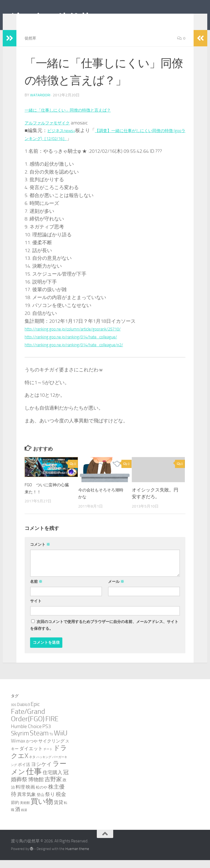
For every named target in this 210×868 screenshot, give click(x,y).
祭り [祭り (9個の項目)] (50, 802)
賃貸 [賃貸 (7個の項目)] (59, 810)
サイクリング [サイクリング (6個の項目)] (51, 749)
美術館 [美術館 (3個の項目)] (25, 811)
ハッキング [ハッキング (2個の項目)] (44, 765)
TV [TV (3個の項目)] (51, 742)
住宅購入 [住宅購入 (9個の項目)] (52, 780)
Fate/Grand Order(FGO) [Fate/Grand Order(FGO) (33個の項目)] (28, 723)
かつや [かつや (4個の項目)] (32, 749)
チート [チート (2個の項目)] (48, 757)
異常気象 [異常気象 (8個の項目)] (27, 802)
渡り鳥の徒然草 (51, 19)
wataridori (41, 103)
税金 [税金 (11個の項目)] (61, 802)
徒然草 (31, 46)
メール (116, 590)
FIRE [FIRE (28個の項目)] (52, 727)
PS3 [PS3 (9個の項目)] (47, 734)
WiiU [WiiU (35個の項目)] (61, 741)
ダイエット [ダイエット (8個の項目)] (31, 756)
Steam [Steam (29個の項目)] (39, 741)
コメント (40, 552)
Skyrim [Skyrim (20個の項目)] (20, 741)
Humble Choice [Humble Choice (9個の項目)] (26, 734)
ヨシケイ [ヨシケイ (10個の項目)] (41, 772)
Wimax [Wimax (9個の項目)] (18, 749)
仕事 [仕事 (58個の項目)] (34, 779)
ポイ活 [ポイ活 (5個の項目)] (24, 772)
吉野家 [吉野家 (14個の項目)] (53, 787)
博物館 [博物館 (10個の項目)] (36, 788)
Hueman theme (77, 857)
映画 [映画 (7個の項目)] (30, 795)
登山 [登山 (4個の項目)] (40, 803)
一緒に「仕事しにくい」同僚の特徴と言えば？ (76, 118)
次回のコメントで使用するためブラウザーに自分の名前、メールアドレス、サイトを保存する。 (104, 633)
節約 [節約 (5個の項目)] (15, 810)
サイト (36, 609)
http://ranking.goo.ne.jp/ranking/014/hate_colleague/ (80, 345)
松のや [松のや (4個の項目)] (42, 795)
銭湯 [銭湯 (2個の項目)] (24, 818)
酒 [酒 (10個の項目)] (18, 817)
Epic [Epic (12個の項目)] (35, 712)
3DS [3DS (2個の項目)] (14, 713)
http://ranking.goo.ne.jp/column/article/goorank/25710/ (82, 337)
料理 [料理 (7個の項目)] (20, 795)
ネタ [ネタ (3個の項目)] (32, 765)
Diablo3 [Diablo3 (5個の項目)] (23, 712)
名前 (36, 590)
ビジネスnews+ (64, 138)
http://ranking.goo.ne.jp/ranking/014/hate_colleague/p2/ (84, 353)
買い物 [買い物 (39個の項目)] (42, 809)
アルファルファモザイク (52, 131)
